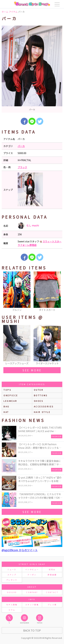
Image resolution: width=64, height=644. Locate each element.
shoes (39, 401)
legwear (10, 401)
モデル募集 (12, 605)
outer (39, 390)
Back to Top (32, 630)
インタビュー (32, 569)
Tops (7, 390)
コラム (12, 610)
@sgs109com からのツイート (20, 550)
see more (32, 370)
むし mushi (28, 226)
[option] (32, 69)
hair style (42, 412)
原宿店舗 (52, 575)
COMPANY (32, 592)
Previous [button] (6, 292)
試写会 (52, 569)
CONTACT (52, 592)
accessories (44, 406)
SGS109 (12, 592)
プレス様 (52, 605)
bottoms (41, 395)
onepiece (11, 395)
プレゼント (12, 580)
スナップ (12, 575)
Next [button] (58, 292)
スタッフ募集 (32, 605)
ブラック (22, 167)
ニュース (12, 569)
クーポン (32, 575)
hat (6, 412)
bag (6, 406)
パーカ (21, 146)
